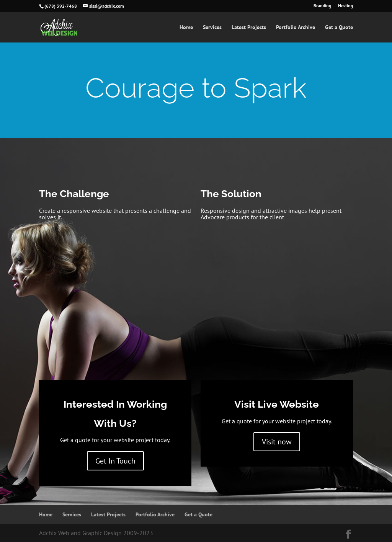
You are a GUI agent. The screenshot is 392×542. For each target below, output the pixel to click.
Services (212, 28)
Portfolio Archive (296, 28)
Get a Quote (339, 28)
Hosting (345, 6)
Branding (322, 6)
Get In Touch (115, 461)
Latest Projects (249, 28)
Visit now (277, 442)
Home (186, 28)
